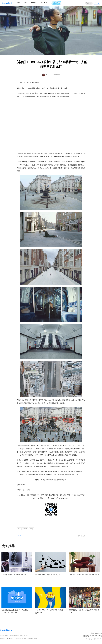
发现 (25, 3)
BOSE (25, 529)
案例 (19, 529)
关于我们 (3, 639)
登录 (98, 3)
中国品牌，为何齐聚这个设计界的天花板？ (84, 575)
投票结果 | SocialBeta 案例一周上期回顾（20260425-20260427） (15, 611)
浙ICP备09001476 (96, 633)
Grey (32, 529)
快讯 (18, 3)
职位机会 (44, 3)
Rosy (48, 75)
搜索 (90, 3)
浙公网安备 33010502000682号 (92, 636)
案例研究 (34, 3)
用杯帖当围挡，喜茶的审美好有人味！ (49, 575)
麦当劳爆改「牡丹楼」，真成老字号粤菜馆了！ (84, 611)
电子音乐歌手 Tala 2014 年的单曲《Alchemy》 (47, 153)
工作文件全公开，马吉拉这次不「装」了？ (16, 575)
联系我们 (10, 639)
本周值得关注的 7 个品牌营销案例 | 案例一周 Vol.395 (50, 611)
